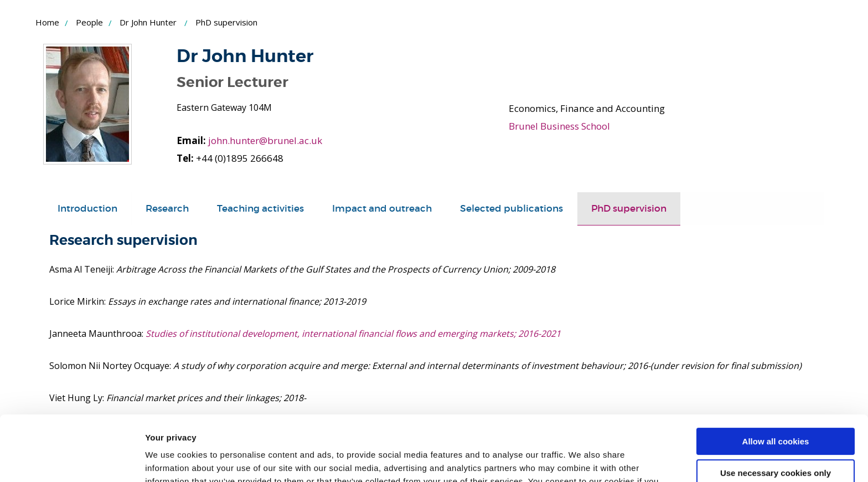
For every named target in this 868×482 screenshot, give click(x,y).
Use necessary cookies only (776, 407)
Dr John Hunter (148, 22)
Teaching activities (260, 209)
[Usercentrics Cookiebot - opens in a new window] (72, 460)
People (89, 22)
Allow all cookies (776, 376)
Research (167, 209)
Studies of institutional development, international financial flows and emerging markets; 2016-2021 (353, 334)
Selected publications (512, 209)
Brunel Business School (559, 126)
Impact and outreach (382, 209)
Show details (171, 460)
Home (47, 22)
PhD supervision (629, 209)
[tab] (87, 209)
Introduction (87, 209)
